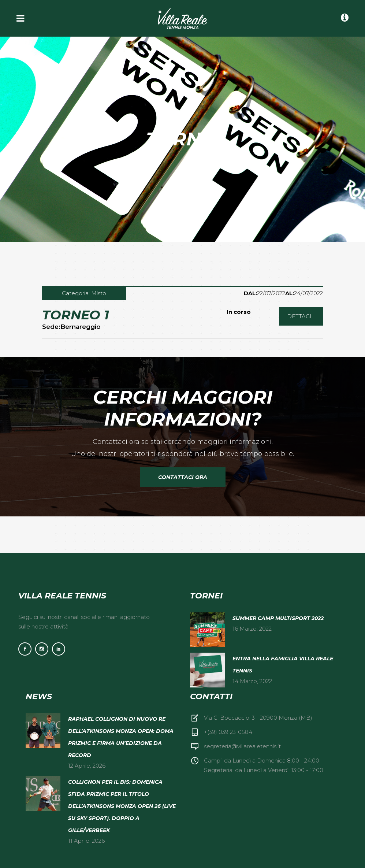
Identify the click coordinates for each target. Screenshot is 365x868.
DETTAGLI (301, 316)
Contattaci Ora (183, 477)
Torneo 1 (76, 315)
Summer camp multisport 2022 (278, 618)
